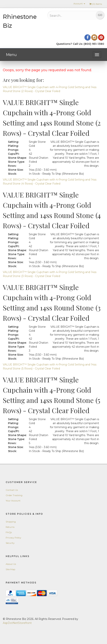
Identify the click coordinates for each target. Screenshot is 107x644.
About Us (11, 564)
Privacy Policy (13, 538)
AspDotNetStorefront (17, 623)
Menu (11, 55)
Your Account (13, 501)
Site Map (10, 569)
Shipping (11, 522)
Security (10, 543)
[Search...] (67, 16)
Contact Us (12, 490)
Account (79, 4)
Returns (10, 527)
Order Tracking (14, 495)
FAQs (9, 532)
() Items (96, 4)
